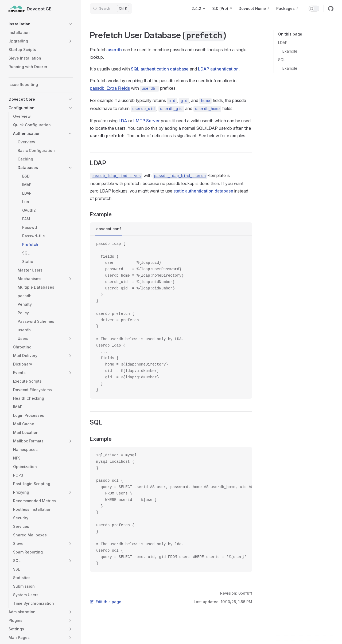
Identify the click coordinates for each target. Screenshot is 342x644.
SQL (282, 60)
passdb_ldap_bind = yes (116, 176)
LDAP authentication (218, 69)
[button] (41, 24)
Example (290, 51)
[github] (331, 9)
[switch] (314, 9)
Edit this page (106, 602)
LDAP (283, 43)
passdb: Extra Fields (110, 88)
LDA (123, 121)
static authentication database (203, 191)
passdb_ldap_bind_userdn (180, 176)
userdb (115, 50)
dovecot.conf (109, 229)
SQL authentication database (160, 69)
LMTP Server (147, 121)
